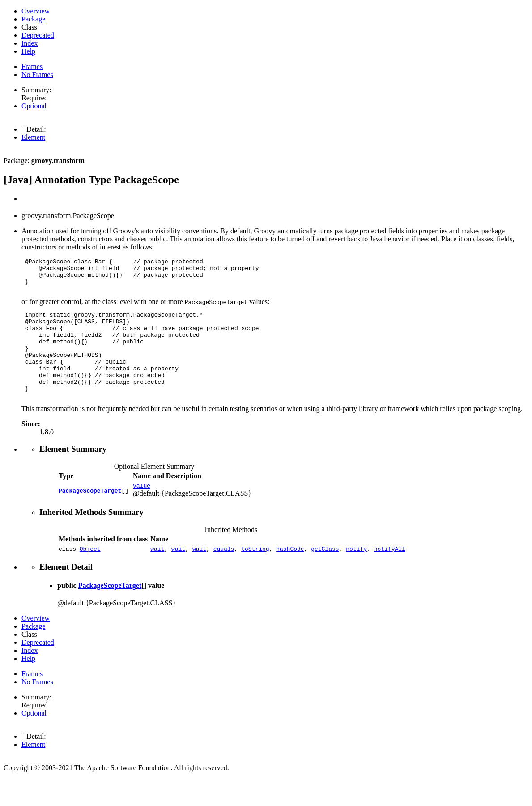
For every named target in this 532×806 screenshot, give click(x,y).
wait (157, 575)
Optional (34, 106)
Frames (32, 66)
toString (255, 575)
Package (33, 19)
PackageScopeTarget (90, 515)
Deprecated (38, 35)
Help (28, 51)
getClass (325, 575)
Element (33, 137)
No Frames (37, 75)
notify (356, 575)
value (142, 511)
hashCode (290, 575)
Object (90, 575)
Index (30, 43)
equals (224, 575)
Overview (36, 11)
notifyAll (390, 575)
